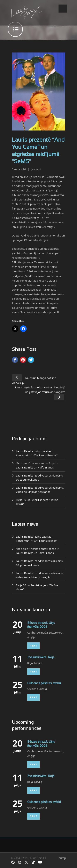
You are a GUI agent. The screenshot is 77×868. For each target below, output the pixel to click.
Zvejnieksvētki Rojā (41, 657)
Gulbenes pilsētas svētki (44, 683)
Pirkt (33, 646)
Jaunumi (36, 169)
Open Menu (63, 9)
